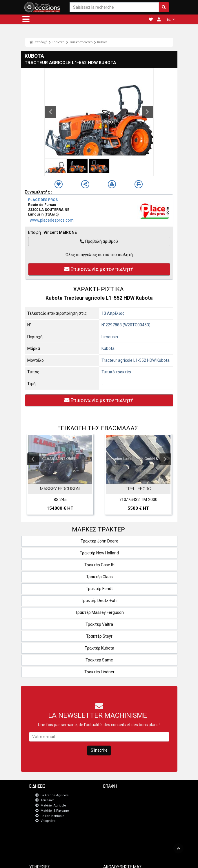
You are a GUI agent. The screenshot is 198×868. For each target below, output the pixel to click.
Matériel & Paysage (55, 811)
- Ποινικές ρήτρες (89, 861)
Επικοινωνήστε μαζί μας (129, 795)
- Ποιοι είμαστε (154, 861)
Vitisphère (48, 821)
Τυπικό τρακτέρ (81, 42)
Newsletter (119, 800)
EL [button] (169, 19)
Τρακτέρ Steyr (99, 636)
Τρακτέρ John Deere (99, 541)
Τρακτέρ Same (99, 660)
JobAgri (43, 839)
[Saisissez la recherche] (114, 7)
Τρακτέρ (58, 42)
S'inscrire (99, 750)
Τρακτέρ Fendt (99, 589)
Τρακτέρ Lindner (99, 672)
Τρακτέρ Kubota (99, 648)
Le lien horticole (52, 816)
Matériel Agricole (53, 805)
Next (148, 112)
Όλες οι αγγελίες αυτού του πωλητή (99, 255)
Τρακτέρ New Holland (99, 553)
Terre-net (47, 800)
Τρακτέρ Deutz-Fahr (99, 601)
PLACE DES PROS (43, 200)
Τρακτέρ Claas (99, 577)
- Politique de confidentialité (122, 861)
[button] (26, 19)
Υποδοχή (39, 42)
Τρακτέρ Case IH (99, 565)
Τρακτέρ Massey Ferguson (99, 612)
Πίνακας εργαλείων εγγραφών (60, 844)
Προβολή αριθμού (99, 241)
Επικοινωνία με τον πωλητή (99, 269)
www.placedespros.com (52, 220)
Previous (50, 112)
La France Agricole (55, 795)
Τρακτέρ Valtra (99, 624)
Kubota (102, 42)
